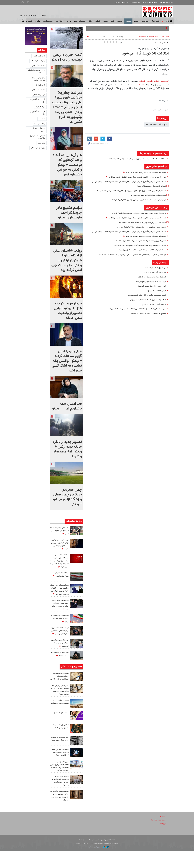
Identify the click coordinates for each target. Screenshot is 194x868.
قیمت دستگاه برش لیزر (38, 101)
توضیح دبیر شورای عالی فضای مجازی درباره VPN (147, 320)
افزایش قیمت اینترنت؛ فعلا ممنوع (152, 311)
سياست (145, 21)
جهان (137, 21)
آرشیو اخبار (156, 21)
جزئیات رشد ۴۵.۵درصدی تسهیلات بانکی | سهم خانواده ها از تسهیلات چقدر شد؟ (134, 159)
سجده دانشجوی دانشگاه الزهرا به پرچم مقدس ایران (145, 198)
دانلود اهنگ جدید (38, 90)
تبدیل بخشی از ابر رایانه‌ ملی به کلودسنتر (150, 292)
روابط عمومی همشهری (117, 2)
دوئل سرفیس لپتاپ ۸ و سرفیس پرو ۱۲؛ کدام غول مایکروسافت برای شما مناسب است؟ (60, 701)
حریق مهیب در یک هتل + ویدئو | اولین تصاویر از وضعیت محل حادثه (68, 311)
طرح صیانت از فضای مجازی (156, 124)
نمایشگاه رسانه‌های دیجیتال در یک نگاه (150, 283)
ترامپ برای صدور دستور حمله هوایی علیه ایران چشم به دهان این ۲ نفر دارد (136, 203)
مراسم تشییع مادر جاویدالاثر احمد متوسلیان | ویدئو (69, 213)
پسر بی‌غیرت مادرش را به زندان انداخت (60, 662)
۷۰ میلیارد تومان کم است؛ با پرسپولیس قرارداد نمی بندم (144, 172)
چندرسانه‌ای (48, 21)
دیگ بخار (42, 143)
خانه (169, 21)
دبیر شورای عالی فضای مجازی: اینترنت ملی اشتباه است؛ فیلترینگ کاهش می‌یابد (134, 315)
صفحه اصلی (165, 37)
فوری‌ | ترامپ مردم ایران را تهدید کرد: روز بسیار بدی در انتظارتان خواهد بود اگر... (134, 177)
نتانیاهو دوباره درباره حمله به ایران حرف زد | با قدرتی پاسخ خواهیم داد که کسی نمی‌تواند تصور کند (127, 194)
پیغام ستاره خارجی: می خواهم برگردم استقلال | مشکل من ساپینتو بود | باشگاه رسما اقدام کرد (129, 261)
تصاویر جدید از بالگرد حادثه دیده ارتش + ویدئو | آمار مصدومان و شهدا (67, 449)
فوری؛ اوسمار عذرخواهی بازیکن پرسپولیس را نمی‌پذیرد (60, 649)
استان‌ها (59, 21)
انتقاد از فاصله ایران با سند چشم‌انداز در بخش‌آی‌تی (146, 306)
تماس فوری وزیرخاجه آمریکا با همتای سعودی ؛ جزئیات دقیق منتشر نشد (138, 247)
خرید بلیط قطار (39, 95)
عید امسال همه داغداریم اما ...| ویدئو (67, 406)
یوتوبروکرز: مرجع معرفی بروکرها (39, 79)
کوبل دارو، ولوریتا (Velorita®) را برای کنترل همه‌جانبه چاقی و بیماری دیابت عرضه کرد (59, 780)
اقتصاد (128, 21)
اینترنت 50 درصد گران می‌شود (145, 54)
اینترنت (142, 85)
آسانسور (42, 119)
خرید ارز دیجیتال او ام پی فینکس (37, 72)
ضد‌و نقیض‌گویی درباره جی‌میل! (153, 279)
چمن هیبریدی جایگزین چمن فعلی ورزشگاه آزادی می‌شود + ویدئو (67, 497)
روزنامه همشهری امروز (165, 2)
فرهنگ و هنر (79, 21)
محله (105, 21)
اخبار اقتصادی (153, 37)
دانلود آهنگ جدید (38, 66)
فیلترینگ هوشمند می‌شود (156, 297)
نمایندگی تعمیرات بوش (38, 130)
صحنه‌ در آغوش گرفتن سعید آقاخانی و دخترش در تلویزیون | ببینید (140, 256)
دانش (90, 21)
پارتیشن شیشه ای (38, 61)
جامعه (120, 21)
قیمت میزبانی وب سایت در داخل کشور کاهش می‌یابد (145, 302)
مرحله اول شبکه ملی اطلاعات (154, 274)
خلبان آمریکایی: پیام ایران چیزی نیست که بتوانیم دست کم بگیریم (140, 226)
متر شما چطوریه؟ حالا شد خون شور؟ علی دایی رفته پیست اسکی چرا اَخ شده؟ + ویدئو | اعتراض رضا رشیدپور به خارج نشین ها (67, 107)
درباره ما (162, 833)
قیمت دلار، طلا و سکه (157, 837)
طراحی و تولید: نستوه (99, 864)
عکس (38, 21)
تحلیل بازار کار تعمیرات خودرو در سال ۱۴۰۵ (60, 737)
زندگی (98, 21)
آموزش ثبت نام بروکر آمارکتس (37, 137)
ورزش (68, 21)
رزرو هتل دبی (40, 124)
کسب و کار (28, 21)
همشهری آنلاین (157, 12)
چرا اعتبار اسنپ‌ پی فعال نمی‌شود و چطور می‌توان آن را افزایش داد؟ (60, 765)
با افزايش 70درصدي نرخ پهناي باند (153, 49)
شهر (112, 21)
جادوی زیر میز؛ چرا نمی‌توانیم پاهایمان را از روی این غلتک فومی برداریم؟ (59, 794)
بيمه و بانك (143, 37)
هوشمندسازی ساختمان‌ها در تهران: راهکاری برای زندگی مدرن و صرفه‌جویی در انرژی (60, 811)
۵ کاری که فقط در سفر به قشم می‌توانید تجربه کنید (59, 714)
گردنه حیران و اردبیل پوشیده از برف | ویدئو (67, 57)
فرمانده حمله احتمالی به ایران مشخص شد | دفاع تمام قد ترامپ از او (139, 230)
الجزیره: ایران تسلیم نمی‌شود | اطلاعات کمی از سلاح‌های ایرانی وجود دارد (137, 252)
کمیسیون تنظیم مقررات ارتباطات (154, 81)
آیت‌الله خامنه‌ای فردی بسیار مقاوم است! (150, 189)
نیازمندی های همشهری (147, 2)
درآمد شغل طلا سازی (60, 724)
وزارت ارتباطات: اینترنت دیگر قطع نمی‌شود (150, 288)
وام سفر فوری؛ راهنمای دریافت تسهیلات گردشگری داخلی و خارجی (60, 686)
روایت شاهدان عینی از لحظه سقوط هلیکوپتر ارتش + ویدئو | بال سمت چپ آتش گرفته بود (67, 260)
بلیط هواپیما (40, 107)
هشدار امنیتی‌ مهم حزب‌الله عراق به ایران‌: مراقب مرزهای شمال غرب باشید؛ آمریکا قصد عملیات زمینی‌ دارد (59, 561)
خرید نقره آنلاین (39, 56)
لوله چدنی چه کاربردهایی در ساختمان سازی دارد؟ (60, 751)
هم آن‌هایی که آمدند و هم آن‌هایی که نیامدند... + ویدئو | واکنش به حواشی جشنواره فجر (67, 165)
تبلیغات (163, 840)
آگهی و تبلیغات (132, 2)
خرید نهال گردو (39, 85)
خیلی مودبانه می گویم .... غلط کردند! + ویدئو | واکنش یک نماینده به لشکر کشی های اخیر (67, 361)
